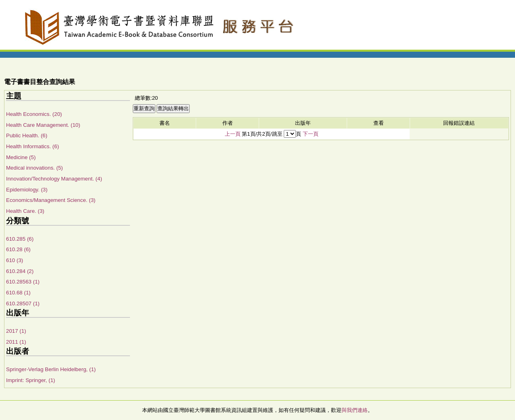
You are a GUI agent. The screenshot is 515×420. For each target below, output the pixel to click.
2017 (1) (16, 331)
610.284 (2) (20, 271)
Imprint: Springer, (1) (30, 380)
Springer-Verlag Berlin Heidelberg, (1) (51, 369)
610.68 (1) (18, 293)
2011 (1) (16, 342)
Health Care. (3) (25, 211)
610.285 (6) (20, 239)
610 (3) (15, 260)
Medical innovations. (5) (35, 168)
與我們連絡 (355, 410)
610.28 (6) (18, 249)
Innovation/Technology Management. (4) (54, 179)
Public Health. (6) (27, 135)
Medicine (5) (21, 157)
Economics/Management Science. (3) (51, 200)
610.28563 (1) (23, 282)
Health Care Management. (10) (43, 125)
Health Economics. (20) (34, 114)
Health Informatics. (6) (32, 146)
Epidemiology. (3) (27, 190)
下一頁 (311, 134)
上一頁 (233, 134)
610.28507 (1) (23, 303)
